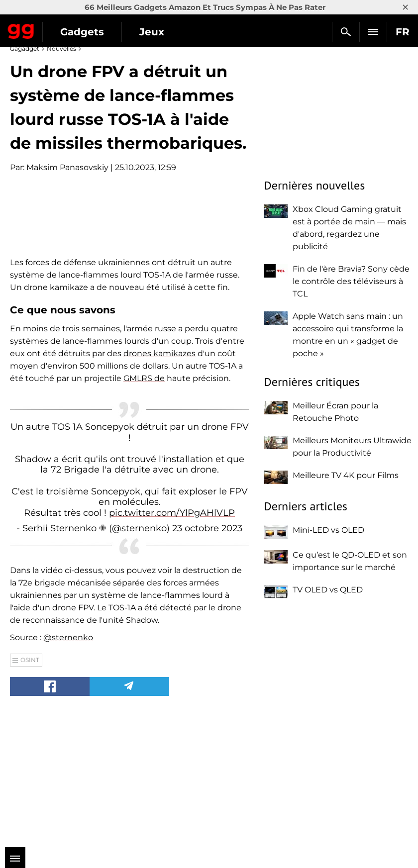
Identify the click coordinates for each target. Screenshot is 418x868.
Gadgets (82, 32)
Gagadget (21, 29)
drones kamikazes (159, 480)
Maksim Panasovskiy (67, 167)
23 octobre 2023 (207, 655)
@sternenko (68, 764)
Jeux (152, 32)
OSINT (30, 786)
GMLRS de (144, 505)
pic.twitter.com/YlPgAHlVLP (172, 639)
